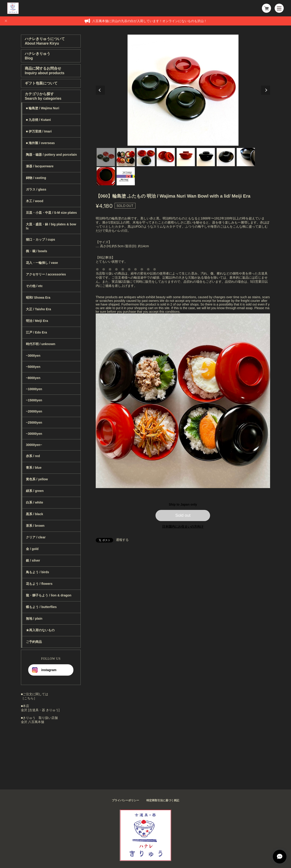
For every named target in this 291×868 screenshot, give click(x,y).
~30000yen (34, 434)
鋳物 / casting (36, 178)
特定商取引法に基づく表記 (163, 800)
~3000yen (33, 356)
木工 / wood (35, 201)
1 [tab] (106, 157)
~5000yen (33, 367)
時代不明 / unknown (41, 344)
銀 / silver (33, 560)
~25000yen (34, 423)
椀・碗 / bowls (36, 251)
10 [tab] (126, 176)
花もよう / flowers (39, 584)
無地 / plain (34, 619)
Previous (100, 90)
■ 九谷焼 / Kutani (38, 120)
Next (266, 90)
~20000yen (34, 411)
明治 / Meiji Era (37, 321)
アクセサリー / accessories (46, 274)
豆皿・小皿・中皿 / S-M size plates (51, 213)
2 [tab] (126, 157)
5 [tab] (186, 157)
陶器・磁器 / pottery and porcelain (51, 155)
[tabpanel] (183, 90)
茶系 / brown (35, 526)
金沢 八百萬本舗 (33, 722)
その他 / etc (34, 286)
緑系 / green (35, 491)
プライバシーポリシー (125, 800)
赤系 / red (33, 456)
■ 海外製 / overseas (40, 143)
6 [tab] (206, 157)
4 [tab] (166, 157)
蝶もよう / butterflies (41, 607)
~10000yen (34, 389)
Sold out (183, 515)
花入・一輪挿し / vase (42, 263)
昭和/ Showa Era (38, 298)
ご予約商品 (34, 642)
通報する (122, 540)
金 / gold (32, 549)
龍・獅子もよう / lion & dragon (49, 595)
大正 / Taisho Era (38, 309)
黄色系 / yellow (37, 479)
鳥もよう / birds (38, 572)
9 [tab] (106, 176)
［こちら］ (29, 698)
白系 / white (34, 502)
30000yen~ (34, 445)
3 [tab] (146, 157)
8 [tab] (246, 157)
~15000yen (34, 400)
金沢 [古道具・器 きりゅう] (40, 710)
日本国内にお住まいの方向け (183, 527)
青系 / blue (34, 468)
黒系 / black (34, 514)
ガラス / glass (36, 189)
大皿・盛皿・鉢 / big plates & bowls (51, 226)
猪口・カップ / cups (40, 239)
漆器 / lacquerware (40, 166)
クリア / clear (36, 537)
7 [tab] (226, 157)
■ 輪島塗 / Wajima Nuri (43, 108)
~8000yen (33, 378)
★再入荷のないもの (40, 630)
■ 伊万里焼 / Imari (39, 131)
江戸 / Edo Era (36, 332)
